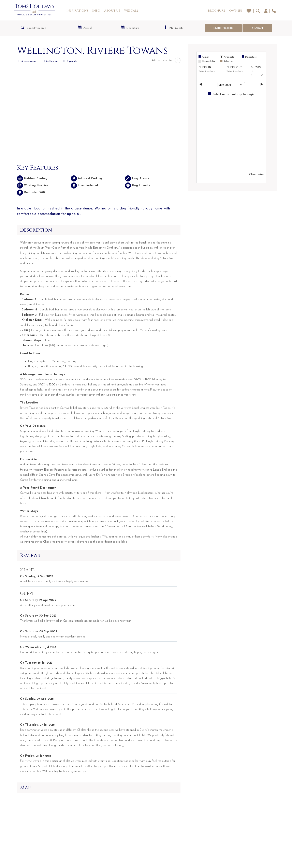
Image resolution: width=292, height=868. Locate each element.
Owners (236, 11)
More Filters (223, 28)
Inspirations (77, 11)
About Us (112, 11)
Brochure (217, 11)
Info (96, 11)
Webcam (131, 11)
